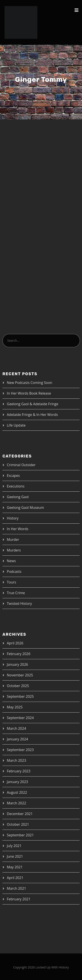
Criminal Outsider (21, 465)
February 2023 (19, 771)
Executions (16, 486)
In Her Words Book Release (29, 393)
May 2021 (15, 867)
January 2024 (17, 739)
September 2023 (20, 750)
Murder (13, 540)
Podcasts (14, 572)
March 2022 (16, 803)
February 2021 (19, 899)
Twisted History (19, 603)
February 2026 (19, 654)
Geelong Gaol (18, 497)
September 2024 (20, 718)
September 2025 (20, 696)
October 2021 (18, 824)
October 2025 (18, 686)
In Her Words (17, 529)
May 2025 (15, 707)
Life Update (16, 425)
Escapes (13, 476)
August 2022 (17, 792)
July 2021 (14, 846)
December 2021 (20, 814)
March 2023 (16, 760)
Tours (11, 582)
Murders (14, 550)
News (11, 561)
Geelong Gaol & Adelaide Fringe (32, 404)
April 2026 (15, 643)
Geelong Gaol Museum (25, 508)
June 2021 (15, 856)
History (13, 518)
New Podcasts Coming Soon (29, 383)
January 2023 (17, 782)
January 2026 (17, 664)
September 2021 (20, 835)
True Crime (16, 593)
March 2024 (16, 728)
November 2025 (20, 675)
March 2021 (16, 888)
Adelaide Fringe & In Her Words (32, 415)
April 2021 (15, 878)
